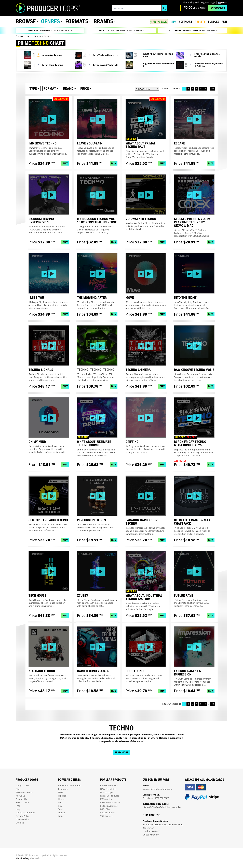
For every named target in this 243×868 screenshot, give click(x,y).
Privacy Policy (23, 816)
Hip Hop (62, 796)
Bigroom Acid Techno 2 (105, 65)
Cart (218, 8)
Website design (23, 858)
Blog (192, 2)
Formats (77, 21)
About (186, 2)
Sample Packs (23, 786)
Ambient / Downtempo (70, 786)
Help (198, 2)
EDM (60, 792)
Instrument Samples (110, 803)
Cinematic (63, 789)
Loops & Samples (109, 806)
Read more (122, 752)
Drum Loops (106, 792)
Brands (103, 21)
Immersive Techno (52, 55)
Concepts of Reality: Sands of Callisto (208, 65)
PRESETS (200, 22)
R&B (60, 806)
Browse (26, 21)
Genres (50, 21)
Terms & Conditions (26, 813)
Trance (61, 813)
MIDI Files (105, 809)
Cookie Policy (22, 819)
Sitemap (20, 823)
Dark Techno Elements (105, 55)
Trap (60, 816)
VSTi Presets (106, 816)
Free (225, 22)
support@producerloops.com (158, 789)
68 (213, 89)
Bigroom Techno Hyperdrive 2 (158, 65)
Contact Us (21, 799)
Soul (60, 809)
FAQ (18, 806)
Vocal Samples (107, 813)
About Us (20, 796)
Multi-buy (131, 139)
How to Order (23, 803)
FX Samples (106, 799)
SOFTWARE (185, 22)
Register (205, 2)
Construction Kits (109, 786)
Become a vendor (24, 792)
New (174, 22)
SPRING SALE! (159, 22)
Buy (65, 163)
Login (213, 2)
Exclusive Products (110, 796)
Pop (60, 803)
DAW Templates (108, 789)
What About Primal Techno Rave (158, 55)
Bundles (214, 22)
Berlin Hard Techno (52, 65)
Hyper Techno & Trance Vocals (207, 55)
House (61, 799)
